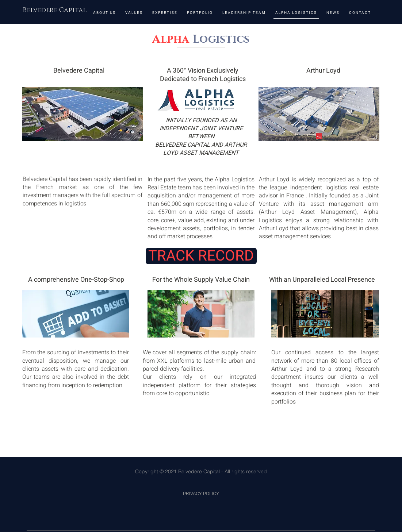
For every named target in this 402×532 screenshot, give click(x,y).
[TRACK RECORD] (201, 256)
